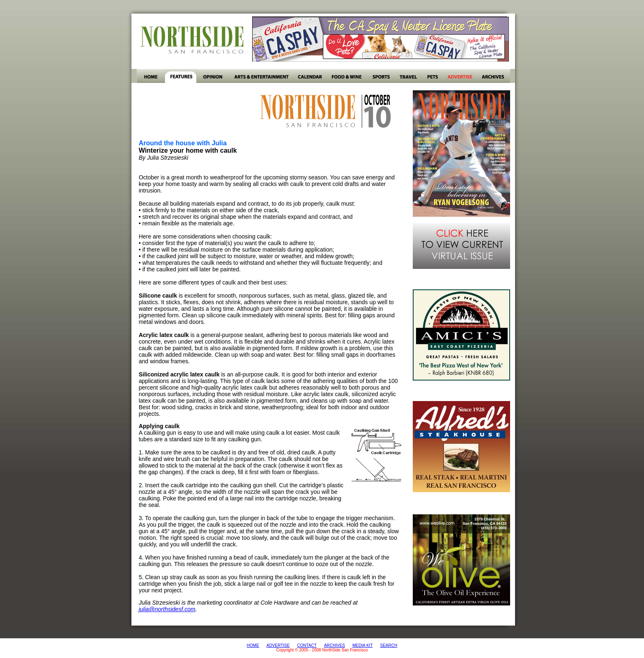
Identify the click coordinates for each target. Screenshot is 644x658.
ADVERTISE (278, 645)
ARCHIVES (335, 645)
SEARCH (389, 645)
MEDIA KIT (362, 645)
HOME (253, 645)
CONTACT (307, 645)
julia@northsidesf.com (167, 609)
